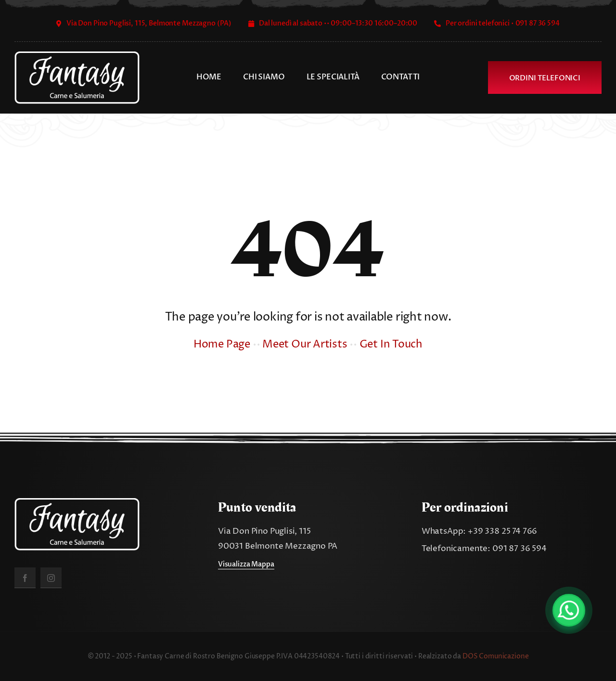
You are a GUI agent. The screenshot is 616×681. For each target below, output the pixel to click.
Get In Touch (391, 345)
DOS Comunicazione (496, 656)
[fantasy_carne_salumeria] (77, 55)
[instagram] (51, 578)
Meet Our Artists (305, 345)
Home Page (222, 345)
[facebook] (25, 578)
